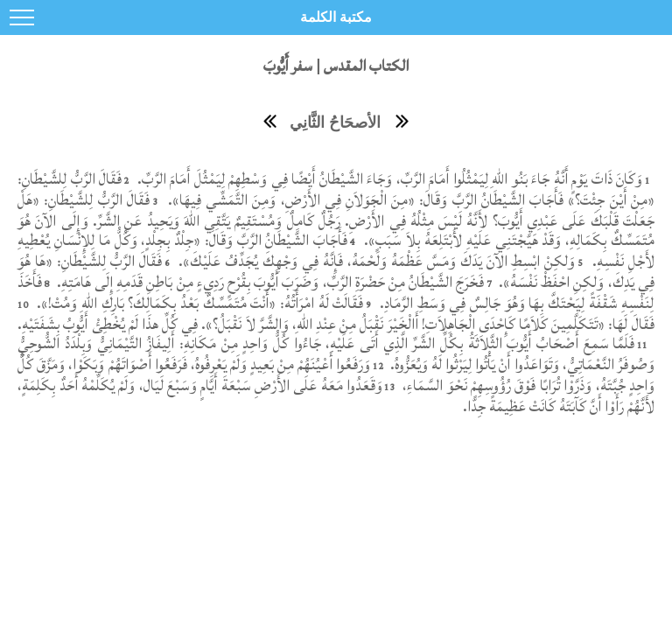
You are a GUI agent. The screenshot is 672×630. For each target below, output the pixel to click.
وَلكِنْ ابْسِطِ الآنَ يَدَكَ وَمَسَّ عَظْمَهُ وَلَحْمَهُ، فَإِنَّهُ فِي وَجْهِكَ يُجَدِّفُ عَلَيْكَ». (375, 261)
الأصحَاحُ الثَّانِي (335, 122)
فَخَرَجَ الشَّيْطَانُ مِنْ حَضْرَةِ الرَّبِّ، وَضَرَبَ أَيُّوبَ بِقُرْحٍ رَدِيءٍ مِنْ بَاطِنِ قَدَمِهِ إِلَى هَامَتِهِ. (269, 282)
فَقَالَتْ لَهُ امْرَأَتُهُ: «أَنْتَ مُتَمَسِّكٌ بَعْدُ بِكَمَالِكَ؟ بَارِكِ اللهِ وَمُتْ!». (199, 303)
